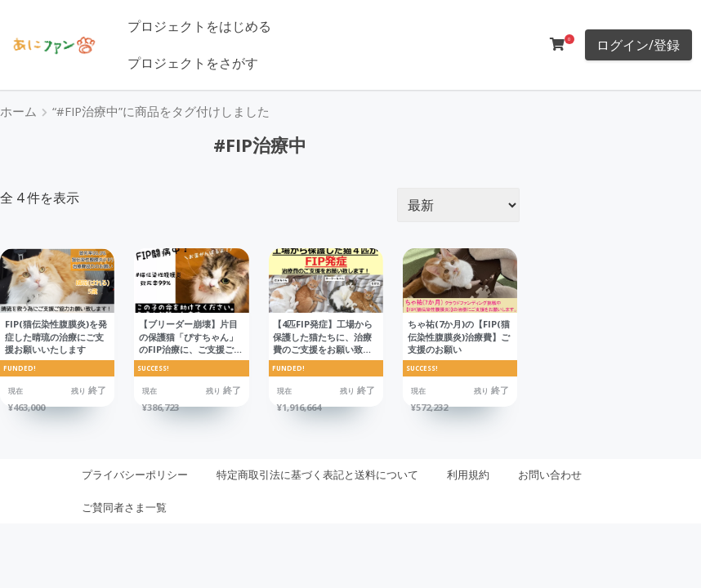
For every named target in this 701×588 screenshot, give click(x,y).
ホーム (18, 111)
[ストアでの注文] (458, 205)
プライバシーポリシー (135, 474)
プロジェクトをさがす (193, 63)
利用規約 (468, 474)
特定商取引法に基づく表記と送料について (317, 474)
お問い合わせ (550, 474)
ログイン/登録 (638, 45)
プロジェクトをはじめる (199, 26)
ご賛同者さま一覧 (124, 507)
